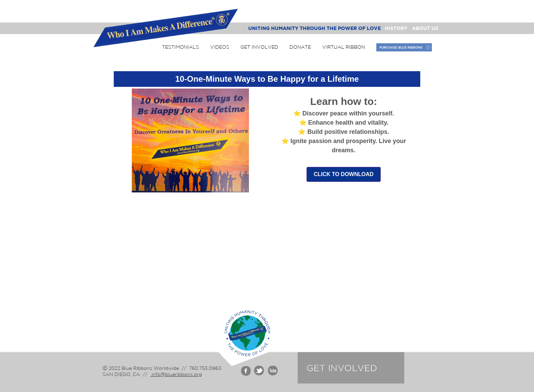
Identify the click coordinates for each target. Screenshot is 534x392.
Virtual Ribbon (344, 47)
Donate (300, 47)
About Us (425, 28)
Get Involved (259, 47)
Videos (220, 47)
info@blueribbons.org (176, 374)
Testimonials (180, 47)
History (396, 28)
